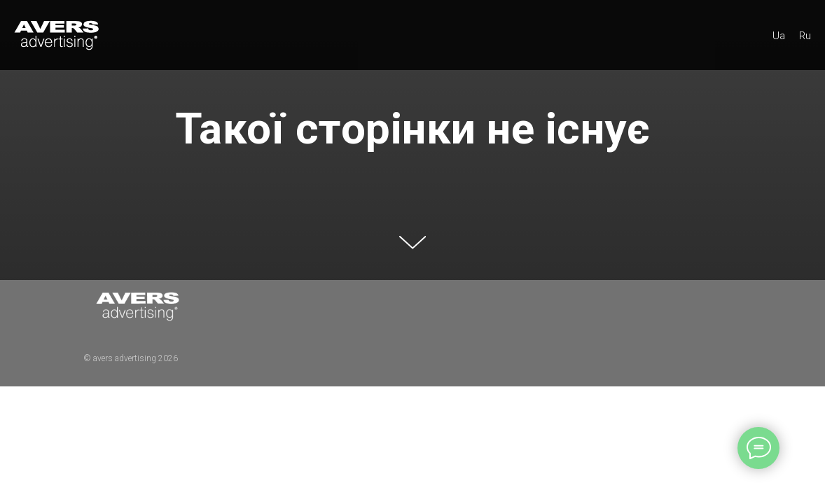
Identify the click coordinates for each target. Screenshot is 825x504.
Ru (805, 36)
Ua (779, 36)
